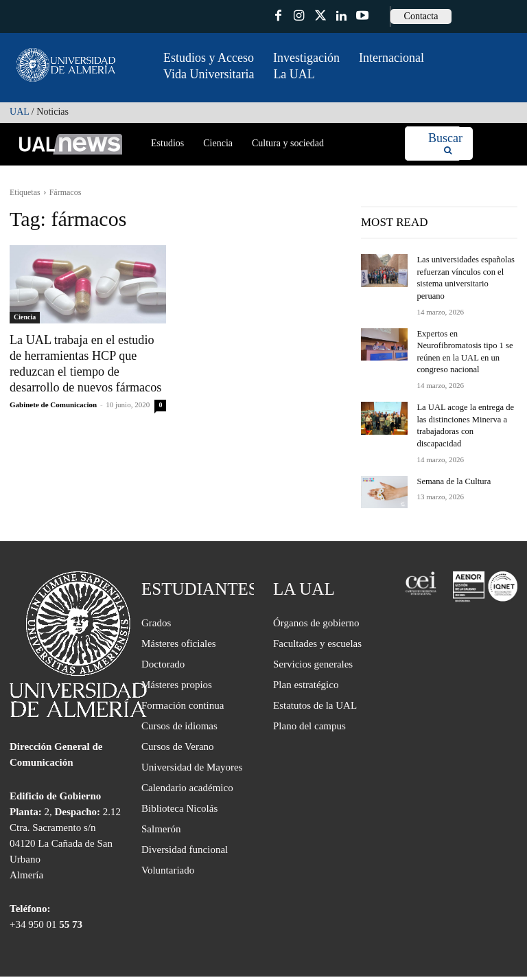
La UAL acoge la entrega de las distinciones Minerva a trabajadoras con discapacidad (466, 403)
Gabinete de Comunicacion (53, 402)
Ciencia (25, 317)
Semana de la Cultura (452, 451)
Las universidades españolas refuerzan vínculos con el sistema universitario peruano (465, 271)
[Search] (445, 144)
